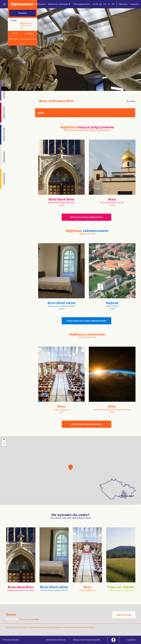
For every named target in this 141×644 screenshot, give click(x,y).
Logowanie (135, 4)
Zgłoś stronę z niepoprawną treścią (22, 39)
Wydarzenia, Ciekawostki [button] (59, 4)
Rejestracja (123, 4)
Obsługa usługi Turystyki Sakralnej (87, 640)
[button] (71, 468)
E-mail (15, 34)
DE (113, 4)
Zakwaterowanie (39, 4)
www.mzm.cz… (26, 23)
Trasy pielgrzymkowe (82, 4)
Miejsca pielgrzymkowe (20, 4)
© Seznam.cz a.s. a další (135, 504)
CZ (100, 4)
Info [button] (95, 4)
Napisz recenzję (124, 615)
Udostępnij (30, 34)
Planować (22, 13)
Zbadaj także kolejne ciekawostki (87, 424)
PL (109, 4)
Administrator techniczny (56, 640)
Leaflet (126, 504)
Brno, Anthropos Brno (57, 101)
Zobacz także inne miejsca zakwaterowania (86, 321)
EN (105, 4)
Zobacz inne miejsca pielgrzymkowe (86, 217)
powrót (131, 101)
